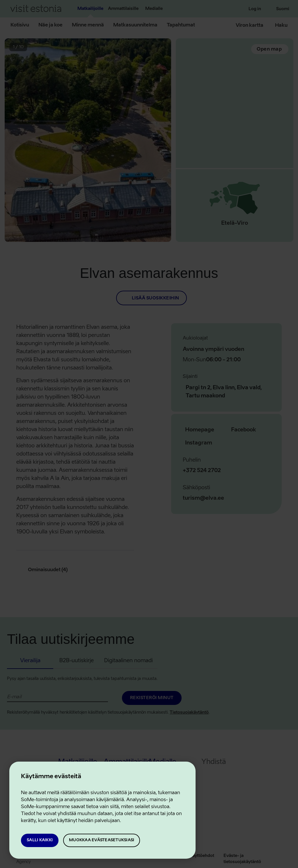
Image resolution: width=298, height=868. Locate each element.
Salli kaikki (40, 840)
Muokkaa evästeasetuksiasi (102, 840)
